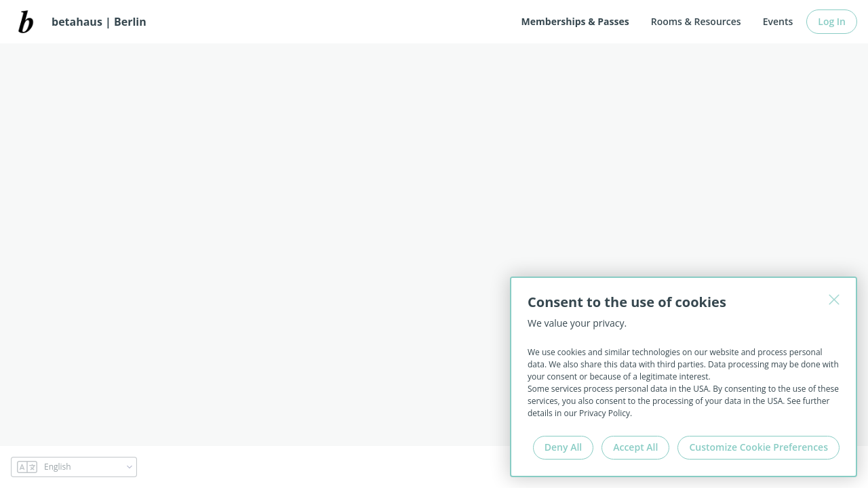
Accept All (635, 447)
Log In (832, 21)
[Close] (834, 300)
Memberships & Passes (575, 21)
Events (778, 21)
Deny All (563, 447)
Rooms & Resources (696, 21)
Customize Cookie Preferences (758, 447)
